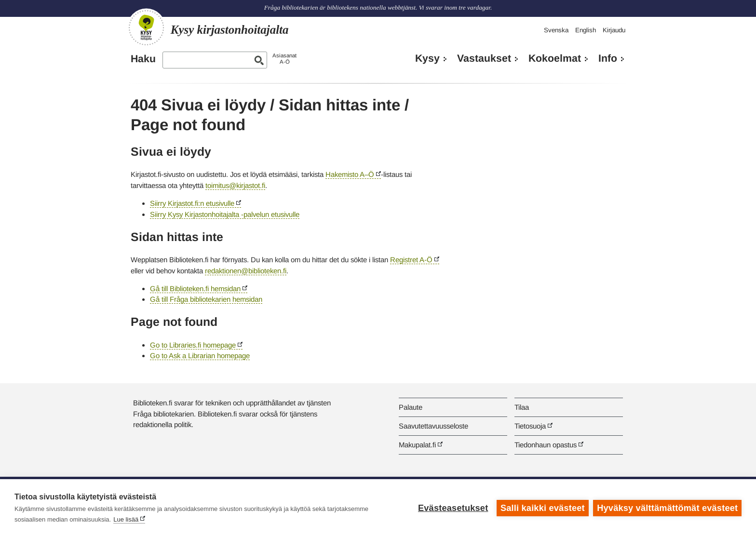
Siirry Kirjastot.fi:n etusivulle (192, 203)
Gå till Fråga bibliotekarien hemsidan (206, 299)
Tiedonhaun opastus (546, 445)
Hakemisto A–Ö (350, 174)
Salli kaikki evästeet (543, 508)
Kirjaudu (614, 30)
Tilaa (522, 407)
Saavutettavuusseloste (433, 426)
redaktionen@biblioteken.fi (246, 271)
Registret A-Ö (411, 260)
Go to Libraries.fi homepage (193, 345)
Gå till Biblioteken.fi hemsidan (195, 289)
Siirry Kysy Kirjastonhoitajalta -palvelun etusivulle (225, 214)
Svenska (556, 30)
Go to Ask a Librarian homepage (200, 356)
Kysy (427, 58)
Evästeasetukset (453, 508)
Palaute (411, 407)
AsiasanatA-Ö (284, 59)
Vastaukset (484, 58)
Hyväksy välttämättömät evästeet (667, 508)
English (586, 30)
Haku (143, 59)
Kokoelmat (555, 58)
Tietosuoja (530, 426)
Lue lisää (126, 519)
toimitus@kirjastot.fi (235, 185)
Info (608, 58)
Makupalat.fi (417, 445)
